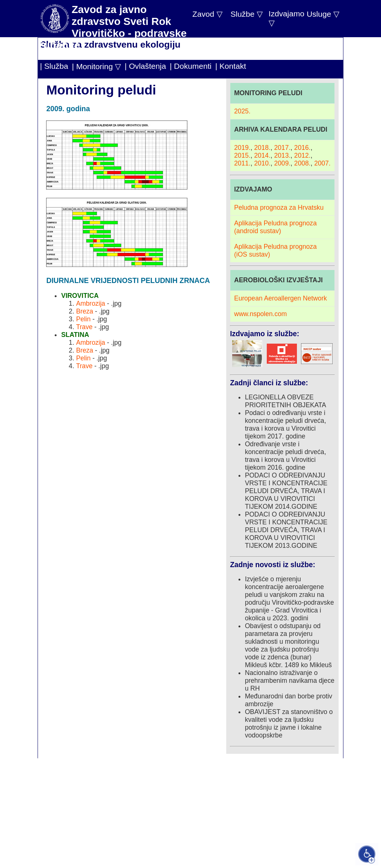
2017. (282, 148)
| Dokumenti (190, 66)
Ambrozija (90, 303)
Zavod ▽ (207, 14)
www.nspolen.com (260, 314)
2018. (262, 148)
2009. (282, 163)
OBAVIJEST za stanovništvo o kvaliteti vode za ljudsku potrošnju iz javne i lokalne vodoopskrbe (289, 724)
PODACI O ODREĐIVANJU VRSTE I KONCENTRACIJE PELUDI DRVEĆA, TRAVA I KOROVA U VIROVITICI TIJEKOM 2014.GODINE (286, 491)
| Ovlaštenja (145, 66)
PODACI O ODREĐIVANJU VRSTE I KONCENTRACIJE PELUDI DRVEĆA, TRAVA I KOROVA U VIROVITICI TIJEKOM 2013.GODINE (286, 530)
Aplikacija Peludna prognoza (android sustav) (275, 227)
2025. (242, 111)
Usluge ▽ (323, 14)
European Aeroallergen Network (280, 298)
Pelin (83, 319)
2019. (242, 148)
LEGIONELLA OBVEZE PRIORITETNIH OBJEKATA (285, 401)
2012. (302, 155)
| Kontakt (230, 66)
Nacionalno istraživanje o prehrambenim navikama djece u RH (290, 681)
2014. (262, 155)
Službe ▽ (246, 14)
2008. (302, 163)
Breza (84, 311)
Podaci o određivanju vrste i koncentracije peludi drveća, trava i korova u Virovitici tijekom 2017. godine (285, 425)
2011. (242, 163)
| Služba (54, 66)
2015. (242, 155)
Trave (84, 327)
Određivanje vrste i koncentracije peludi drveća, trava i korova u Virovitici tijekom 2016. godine (285, 456)
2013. (282, 155)
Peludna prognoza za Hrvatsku (279, 208)
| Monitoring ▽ (96, 66)
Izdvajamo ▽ (286, 18)
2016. (302, 148)
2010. (262, 163)
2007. (322, 163)
